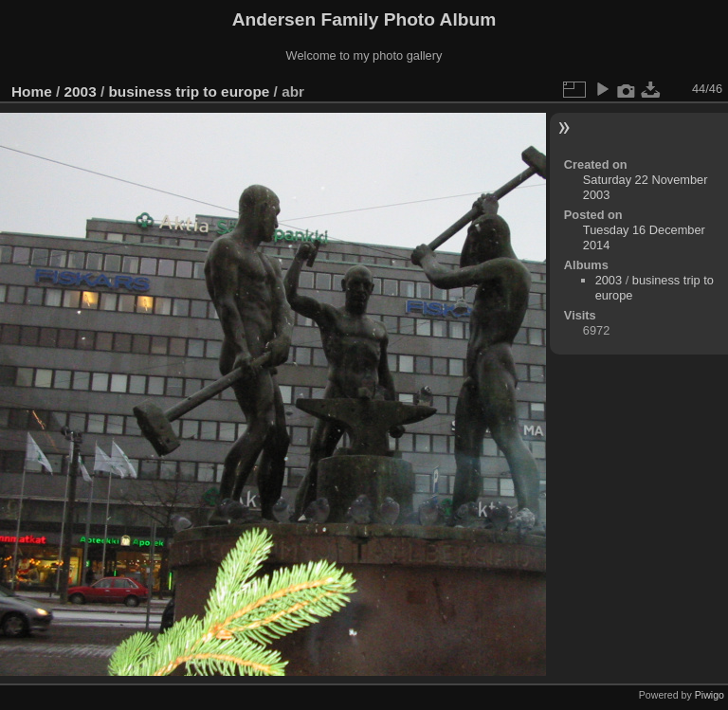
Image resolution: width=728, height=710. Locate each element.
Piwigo (710, 695)
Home (32, 91)
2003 (81, 91)
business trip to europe (189, 91)
